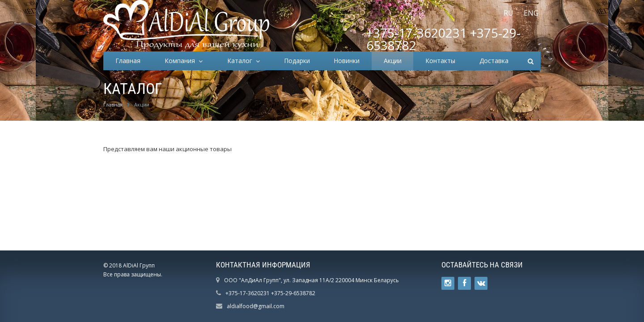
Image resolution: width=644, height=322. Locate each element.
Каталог (241, 61)
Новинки (347, 61)
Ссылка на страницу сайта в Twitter (448, 283)
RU (508, 13)
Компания (182, 61)
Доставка (494, 61)
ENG (531, 13)
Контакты (440, 61)
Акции (393, 61)
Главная (128, 61)
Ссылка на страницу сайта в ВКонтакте (481, 283)
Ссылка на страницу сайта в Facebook (464, 283)
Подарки (297, 61)
